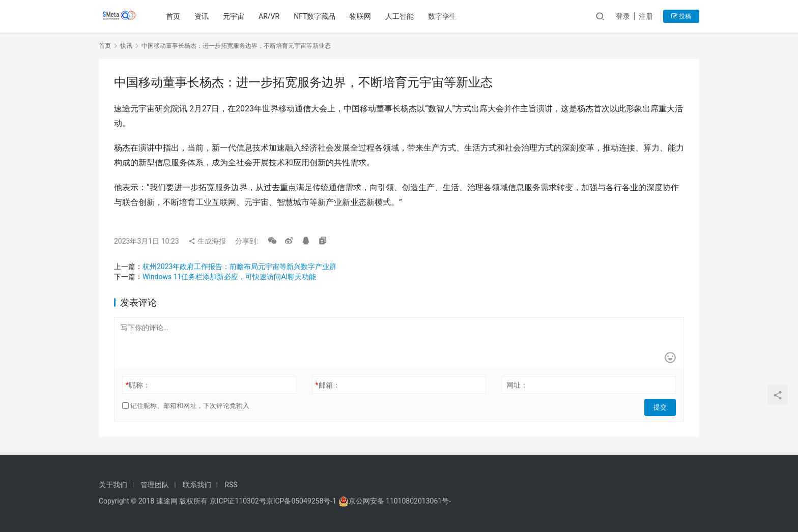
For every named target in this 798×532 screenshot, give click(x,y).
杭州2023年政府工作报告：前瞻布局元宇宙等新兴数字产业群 (239, 267)
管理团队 (155, 485)
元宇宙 (235, 16)
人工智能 (401, 16)
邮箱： (328, 385)
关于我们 (113, 485)
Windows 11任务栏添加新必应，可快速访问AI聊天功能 (229, 277)
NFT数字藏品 (316, 16)
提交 (662, 406)
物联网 (362, 16)
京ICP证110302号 (238, 501)
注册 (646, 16)
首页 (175, 16)
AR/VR (270, 16)
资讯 (203, 16)
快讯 (126, 46)
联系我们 (197, 485)
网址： (517, 385)
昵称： (138, 385)
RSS (231, 485)
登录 (623, 16)
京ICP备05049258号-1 (302, 501)
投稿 (681, 16)
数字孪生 (444, 16)
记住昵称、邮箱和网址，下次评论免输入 (186, 406)
